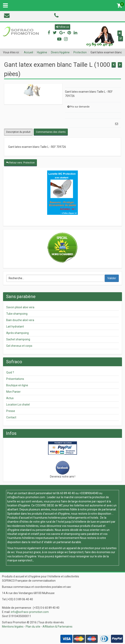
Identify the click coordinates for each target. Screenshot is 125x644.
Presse (11, 411)
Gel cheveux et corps (19, 346)
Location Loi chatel (18, 405)
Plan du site (33, 627)
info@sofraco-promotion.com (26, 497)
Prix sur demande (80, 107)
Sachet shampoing (18, 339)
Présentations (15, 379)
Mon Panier (13, 392)
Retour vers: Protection (20, 163)
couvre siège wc (58, 552)
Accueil (28, 52)
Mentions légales (13, 627)
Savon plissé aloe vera (20, 307)
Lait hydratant (15, 327)
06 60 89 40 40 (66, 493)
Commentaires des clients (51, 132)
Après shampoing (17, 333)
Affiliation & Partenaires (57, 627)
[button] (120, 33)
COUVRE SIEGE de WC (49, 505)
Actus (10, 398)
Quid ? (10, 372)
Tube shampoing (17, 314)
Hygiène (42, 52)
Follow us (62, 27)
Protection (80, 52)
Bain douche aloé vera (20, 320)
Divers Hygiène (60, 52)
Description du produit (18, 132)
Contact (11, 417)
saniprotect (25, 560)
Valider (112, 278)
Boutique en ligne (17, 385)
